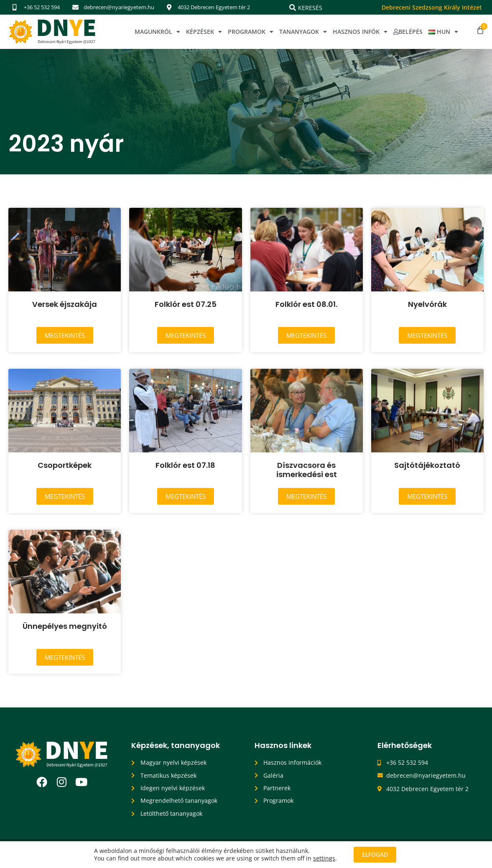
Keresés (310, 8)
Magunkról (157, 32)
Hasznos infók (360, 32)
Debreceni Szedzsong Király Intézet (432, 7)
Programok (251, 32)
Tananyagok (303, 32)
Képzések (204, 32)
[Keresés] (293, 8)
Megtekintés (65, 335)
